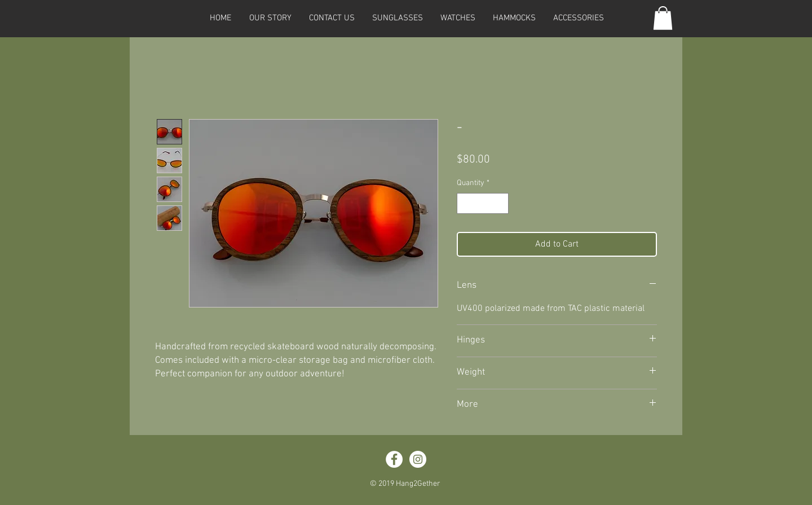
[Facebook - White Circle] (394, 459)
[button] (397, 18)
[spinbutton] (483, 203)
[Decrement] (465, 203)
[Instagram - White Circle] (418, 459)
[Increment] (500, 203)
